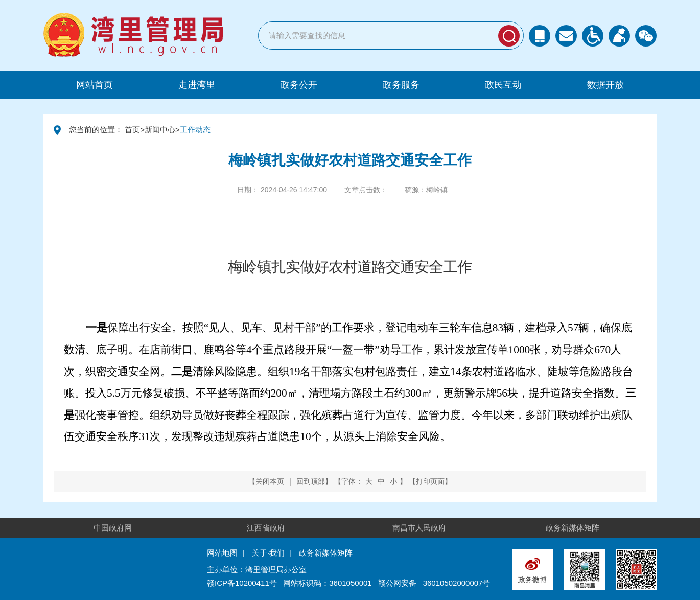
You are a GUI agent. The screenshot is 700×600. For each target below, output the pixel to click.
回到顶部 (311, 481)
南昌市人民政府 (419, 528)
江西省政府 (266, 528)
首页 (132, 130)
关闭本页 (270, 481)
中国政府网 (113, 528)
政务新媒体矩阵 (573, 528)
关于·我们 (268, 553)
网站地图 (222, 553)
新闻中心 (160, 130)
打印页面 (430, 481)
